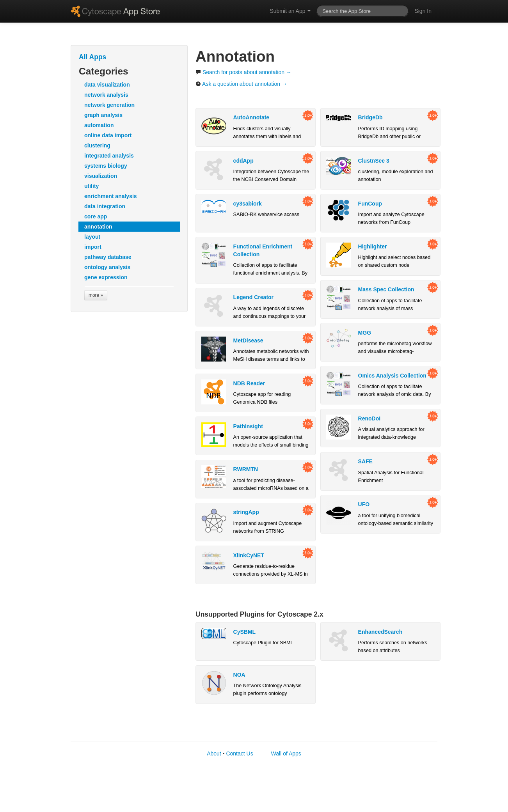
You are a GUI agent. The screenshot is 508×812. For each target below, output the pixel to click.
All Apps (92, 57)
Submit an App (290, 11)
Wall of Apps (286, 753)
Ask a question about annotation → (241, 84)
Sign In (423, 11)
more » (96, 295)
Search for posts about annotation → (243, 72)
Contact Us (239, 753)
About (214, 753)
